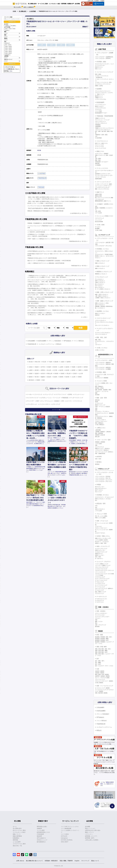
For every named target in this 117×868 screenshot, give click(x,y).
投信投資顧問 (100, 102)
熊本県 (67, 377)
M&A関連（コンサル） (103, 311)
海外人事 (97, 437)
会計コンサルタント (100, 305)
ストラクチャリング (33, 398)
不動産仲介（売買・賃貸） (102, 135)
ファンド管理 (98, 111)
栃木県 (80, 367)
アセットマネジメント (101, 122)
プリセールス (98, 526)
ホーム (15, 827)
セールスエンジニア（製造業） (103, 688)
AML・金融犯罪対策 (100, 453)
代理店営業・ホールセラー (102, 162)
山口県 (81, 374)
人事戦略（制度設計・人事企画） (103, 432)
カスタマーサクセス (100, 533)
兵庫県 (86, 370)
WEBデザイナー (99, 554)
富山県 (49, 370)
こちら (11, 71)
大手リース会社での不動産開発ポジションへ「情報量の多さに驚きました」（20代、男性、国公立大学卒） (56, 310)
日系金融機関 (31, 341)
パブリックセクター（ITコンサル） (104, 246)
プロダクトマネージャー (101, 421)
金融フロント (100, 192)
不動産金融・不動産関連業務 (105, 116)
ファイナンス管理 (102, 381)
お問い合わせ (20, 861)
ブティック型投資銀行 (55, 341)
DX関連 (99, 485)
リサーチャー (98, 345)
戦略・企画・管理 (102, 398)
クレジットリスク (99, 145)
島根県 (63, 374)
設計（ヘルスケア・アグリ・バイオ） (104, 666)
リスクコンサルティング (103, 318)
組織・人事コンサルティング (105, 292)
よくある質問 (17, 842)
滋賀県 (37, 374)
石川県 (55, 370)
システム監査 (98, 444)
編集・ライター (99, 622)
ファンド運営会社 (79, 341)
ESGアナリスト (99, 67)
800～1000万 (8, 45)
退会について (95, 861)
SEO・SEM (98, 557)
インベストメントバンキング (105, 72)
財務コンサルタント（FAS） (102, 303)
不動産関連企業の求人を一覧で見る (78, 241)
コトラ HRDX (65, 834)
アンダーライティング (77, 398)
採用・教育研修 (99, 433)
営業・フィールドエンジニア (105, 686)
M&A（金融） (98, 74)
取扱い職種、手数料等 (66, 861)
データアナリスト (99, 602)
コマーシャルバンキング (103, 182)
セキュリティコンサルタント (102, 325)
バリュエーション (79, 394)
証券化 (70, 394)
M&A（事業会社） (100, 423)
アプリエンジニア (99, 593)
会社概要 (88, 827)
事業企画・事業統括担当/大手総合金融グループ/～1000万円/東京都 (45, 211)
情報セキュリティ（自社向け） (103, 449)
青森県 (37, 367)
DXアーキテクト (99, 490)
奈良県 (43, 374)
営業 (96, 620)
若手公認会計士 (41, 838)
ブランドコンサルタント (101, 334)
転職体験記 (16, 838)
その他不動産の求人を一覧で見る (78, 213)
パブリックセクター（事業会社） (103, 363)
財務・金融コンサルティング (105, 301)
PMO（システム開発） (101, 518)
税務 (96, 393)
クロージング (56, 404)
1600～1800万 (8, 51)
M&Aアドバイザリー (100, 313)
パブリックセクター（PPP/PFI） (103, 59)
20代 (6, 29)
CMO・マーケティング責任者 (102, 407)
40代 (14, 29)
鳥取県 (56, 374)
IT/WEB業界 (40, 834)
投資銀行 (57, 401)
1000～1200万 (8, 46)
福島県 (67, 367)
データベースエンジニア (101, 580)
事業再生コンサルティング (104, 272)
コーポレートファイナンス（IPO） (104, 82)
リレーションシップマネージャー (103, 186)
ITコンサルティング (102, 277)
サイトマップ (85, 861)
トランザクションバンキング (102, 187)
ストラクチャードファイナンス (103, 84)
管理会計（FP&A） (100, 388)
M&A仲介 (97, 315)
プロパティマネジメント (101, 123)
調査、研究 (98, 340)
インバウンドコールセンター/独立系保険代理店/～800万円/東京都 (45, 206)
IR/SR (97, 402)
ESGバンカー (98, 69)
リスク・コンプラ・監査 (103, 440)
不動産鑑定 (98, 125)
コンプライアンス (99, 447)
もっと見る (84, 317)
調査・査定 (98, 160)
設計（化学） (98, 664)
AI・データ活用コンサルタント (103, 289)
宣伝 (96, 623)
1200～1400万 (8, 48)
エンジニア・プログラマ (103, 562)
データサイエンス (102, 597)
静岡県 (73, 370)
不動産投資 (65, 398)
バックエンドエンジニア (101, 569)
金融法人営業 (98, 194)
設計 (98, 659)
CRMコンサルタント (100, 283)
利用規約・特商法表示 (51, 861)
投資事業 (99, 89)
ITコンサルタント (99, 279)
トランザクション (32, 404)
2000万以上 (7, 55)
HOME (14, 11)
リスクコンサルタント (101, 320)
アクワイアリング (99, 218)
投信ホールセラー (99, 106)
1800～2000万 (8, 53)
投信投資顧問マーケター (101, 113)
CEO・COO (98, 459)
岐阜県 (67, 370)
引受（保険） (98, 159)
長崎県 (61, 377)
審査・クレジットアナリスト (102, 189)
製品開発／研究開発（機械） (102, 639)
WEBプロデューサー (100, 550)
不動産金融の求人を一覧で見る (79, 266)
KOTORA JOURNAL (67, 840)
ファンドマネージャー (101, 105)
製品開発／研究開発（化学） (102, 640)
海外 (44, 380)
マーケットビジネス (102, 168)
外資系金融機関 (42, 341)
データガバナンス (99, 600)
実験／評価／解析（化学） (102, 652)
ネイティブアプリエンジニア (102, 579)
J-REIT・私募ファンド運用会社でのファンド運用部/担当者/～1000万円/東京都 (48, 239)
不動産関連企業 (42, 178)
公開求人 (7, 26)
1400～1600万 (8, 50)
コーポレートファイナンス (35, 394)
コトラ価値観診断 (66, 828)
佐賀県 (55, 377)
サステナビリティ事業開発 (102, 378)
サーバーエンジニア (100, 587)
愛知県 (56, 362)
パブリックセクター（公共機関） (103, 369)
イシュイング (98, 220)
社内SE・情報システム (103, 536)
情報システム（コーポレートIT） (103, 538)
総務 (96, 410)
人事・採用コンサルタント (102, 296)
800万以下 (7, 43)
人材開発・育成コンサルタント (103, 298)
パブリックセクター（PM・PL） (103, 478)
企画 (96, 408)
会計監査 (97, 395)
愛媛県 (43, 377)
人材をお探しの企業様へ (94, 1)
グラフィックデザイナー (101, 613)
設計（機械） (98, 663)
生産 (98, 669)
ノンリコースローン (45, 404)
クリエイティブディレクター (102, 617)
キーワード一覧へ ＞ (57, 410)
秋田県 (55, 367)
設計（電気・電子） (100, 661)
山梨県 (31, 370)
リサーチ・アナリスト (101, 177)
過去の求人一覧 (17, 846)
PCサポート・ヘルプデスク (102, 542)
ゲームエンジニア (99, 590)
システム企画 (98, 511)
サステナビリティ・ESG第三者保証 (104, 254)
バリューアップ (49, 394)
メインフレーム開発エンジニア (103, 566)
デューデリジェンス (47, 401)
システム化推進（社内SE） (102, 540)
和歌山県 (50, 374)
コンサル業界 (41, 830)
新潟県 (37, 370)
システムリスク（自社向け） (102, 450)
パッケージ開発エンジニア (102, 564)
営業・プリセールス (102, 521)
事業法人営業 (98, 196)
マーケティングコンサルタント (103, 333)
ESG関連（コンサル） (103, 249)
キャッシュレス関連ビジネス (105, 216)
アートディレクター (100, 615)
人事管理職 (98, 430)
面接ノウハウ (17, 834)
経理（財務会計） (99, 386)
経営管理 (99, 457)
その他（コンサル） (102, 348)
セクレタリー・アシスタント (102, 412)
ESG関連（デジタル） (103, 495)
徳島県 (31, 377)
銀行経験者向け (41, 842)
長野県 (43, 370)
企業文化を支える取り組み (93, 830)
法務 (96, 445)
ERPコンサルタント (100, 281)
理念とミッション (90, 828)
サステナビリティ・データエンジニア (104, 497)
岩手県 (43, 367)
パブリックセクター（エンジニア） (104, 480)
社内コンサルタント (100, 509)
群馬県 (86, 367)
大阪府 (63, 362)
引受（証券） (98, 211)
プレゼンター (98, 110)
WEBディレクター (100, 555)
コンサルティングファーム (46, 344)
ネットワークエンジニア (101, 585)
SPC (63, 401)
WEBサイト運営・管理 (101, 543)
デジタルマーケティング (101, 552)
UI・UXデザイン (99, 558)
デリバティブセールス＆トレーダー (104, 175)
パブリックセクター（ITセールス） (104, 481)
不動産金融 (41, 187)
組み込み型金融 (99, 222)
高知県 (49, 377)
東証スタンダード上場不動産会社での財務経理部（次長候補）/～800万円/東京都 (49, 261)
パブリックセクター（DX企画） (103, 477)
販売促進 (97, 626)
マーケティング (99, 403)
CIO (96, 507)
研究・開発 (100, 635)
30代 (10, 29)
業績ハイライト (89, 832)
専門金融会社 (67, 341)
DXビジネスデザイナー (101, 488)
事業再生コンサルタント (101, 274)
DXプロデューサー (100, 487)
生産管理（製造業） (100, 671)
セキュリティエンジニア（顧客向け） (104, 588)
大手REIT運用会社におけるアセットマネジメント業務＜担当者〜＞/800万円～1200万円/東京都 (53, 251)
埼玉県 (44, 362)
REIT (38, 401)
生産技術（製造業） (100, 673)
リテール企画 (98, 213)
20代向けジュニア (42, 840)
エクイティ (69, 401)
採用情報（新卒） (90, 838)
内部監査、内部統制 (100, 442)
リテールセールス (99, 199)
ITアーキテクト (99, 286)
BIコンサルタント (99, 284)
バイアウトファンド (61, 394)
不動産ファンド (99, 98)
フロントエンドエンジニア (102, 567)
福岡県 (69, 362)
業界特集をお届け (42, 827)
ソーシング (57, 398)
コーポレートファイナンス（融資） (104, 184)
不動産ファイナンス (100, 118)
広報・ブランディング (101, 625)
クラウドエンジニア (100, 577)
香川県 (37, 377)
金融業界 (39, 828)
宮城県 (49, 367)
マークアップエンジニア (101, 549)
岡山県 (69, 374)
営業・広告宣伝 (101, 611)
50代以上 (7, 30)
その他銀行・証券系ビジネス (105, 204)
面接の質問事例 (17, 836)
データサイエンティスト (101, 599)
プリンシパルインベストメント (103, 91)
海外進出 (99, 462)
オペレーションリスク (101, 148)
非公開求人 (13, 26)
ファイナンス (78, 401)
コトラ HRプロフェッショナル (70, 827)
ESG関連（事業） (102, 372)
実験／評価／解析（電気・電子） (103, 649)
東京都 (39, 150)
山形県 (61, 367)
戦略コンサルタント (100, 263)
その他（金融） (101, 225)
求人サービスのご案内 (19, 830)
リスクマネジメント (102, 141)
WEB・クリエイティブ (103, 546)
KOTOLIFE (64, 836)
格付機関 (97, 229)
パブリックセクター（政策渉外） (103, 367)
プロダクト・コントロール (102, 391)
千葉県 (50, 362)
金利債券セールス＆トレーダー (103, 174)
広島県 (75, 374)
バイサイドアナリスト (101, 108)
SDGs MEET (65, 842)
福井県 (61, 370)
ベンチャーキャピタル (101, 99)
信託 (96, 206)
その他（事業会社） (100, 425)
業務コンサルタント (100, 268)
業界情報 (15, 840)
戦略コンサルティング (103, 261)
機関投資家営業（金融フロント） (103, 201)
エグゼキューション (46, 398)
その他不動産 (32, 11)
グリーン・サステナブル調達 (102, 678)
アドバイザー (31, 401)
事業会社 (59, 344)
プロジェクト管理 (102, 514)
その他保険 (98, 165)
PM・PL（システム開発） (102, 516)
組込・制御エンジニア (101, 592)
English (102, 1)
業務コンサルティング (103, 266)
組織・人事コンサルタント (102, 294)
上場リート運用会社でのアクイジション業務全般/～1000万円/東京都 (46, 263)
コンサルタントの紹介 (19, 832)
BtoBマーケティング (100, 405)
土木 (96, 136)
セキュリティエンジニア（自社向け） (104, 452)
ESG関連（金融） (102, 62)
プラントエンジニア (100, 679)
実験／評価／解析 (102, 647)
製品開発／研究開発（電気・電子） (104, 637)
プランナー (98, 618)
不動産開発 (98, 126)
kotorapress (64, 838)
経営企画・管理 (101, 504)
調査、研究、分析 (102, 337)
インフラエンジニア (100, 584)
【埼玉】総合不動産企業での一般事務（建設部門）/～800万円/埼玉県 (46, 208)
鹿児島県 (31, 380)
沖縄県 (38, 380)
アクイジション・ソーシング (102, 120)
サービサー (98, 227)
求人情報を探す (23, 11)
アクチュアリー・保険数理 (102, 154)
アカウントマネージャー (101, 528)
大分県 (73, 377)
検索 (81, 328)
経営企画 (97, 400)
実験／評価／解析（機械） (102, 651)
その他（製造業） (99, 683)
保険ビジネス (100, 151)
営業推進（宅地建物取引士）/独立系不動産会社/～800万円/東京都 (45, 223)
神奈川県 (37, 362)
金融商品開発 (98, 179)
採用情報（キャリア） (91, 836)
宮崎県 (80, 377)
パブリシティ (89, 834)
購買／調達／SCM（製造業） (102, 674)
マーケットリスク (99, 147)
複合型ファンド (99, 96)
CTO (96, 506)
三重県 (80, 370)
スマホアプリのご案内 (19, 844)
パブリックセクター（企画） (105, 360)
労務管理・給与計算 (100, 435)
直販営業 (97, 163)
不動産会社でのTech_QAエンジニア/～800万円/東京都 (42, 258)
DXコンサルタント (100, 287)
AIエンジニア (98, 492)
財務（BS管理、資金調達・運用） (103, 390)
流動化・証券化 (99, 86)
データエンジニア (99, 582)
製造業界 (39, 836)
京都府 (31, 374)
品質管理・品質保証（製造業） (103, 676)
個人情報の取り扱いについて (34, 861)
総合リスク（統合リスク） (102, 143)
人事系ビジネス (101, 428)
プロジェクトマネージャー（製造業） (104, 681)
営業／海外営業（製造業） (102, 693)
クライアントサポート (101, 420)
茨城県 (73, 367)
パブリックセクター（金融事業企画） (104, 57)
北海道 (31, 367)
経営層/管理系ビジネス (43, 832)
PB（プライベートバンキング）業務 (104, 198)
